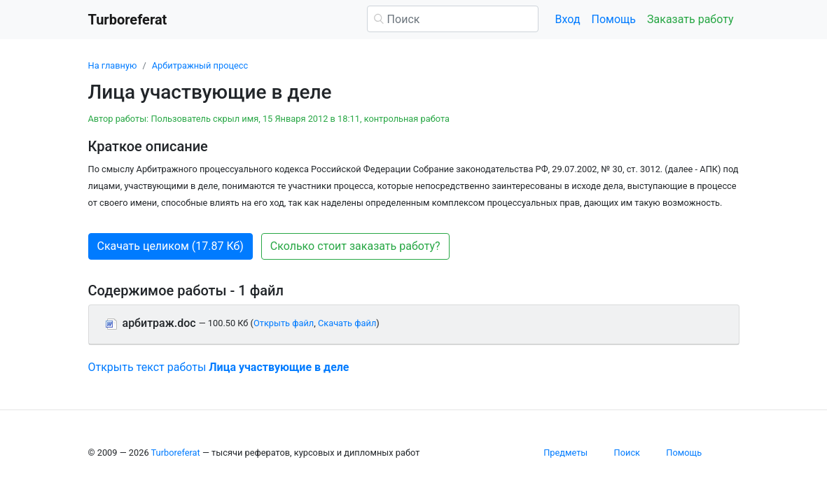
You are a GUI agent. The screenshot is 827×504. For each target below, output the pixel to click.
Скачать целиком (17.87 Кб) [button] (171, 246)
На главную (113, 65)
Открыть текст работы (219, 367)
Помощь (614, 19)
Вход (568, 19)
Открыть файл (284, 323)
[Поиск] (453, 19)
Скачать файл (347, 323)
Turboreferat (176, 453)
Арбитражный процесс (200, 65)
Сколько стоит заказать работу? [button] (355, 246)
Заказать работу (690, 19)
